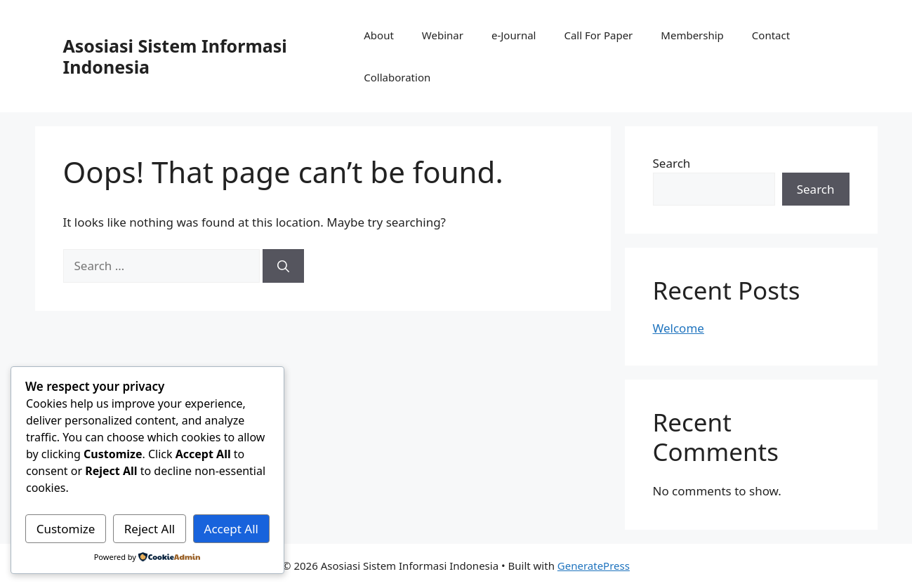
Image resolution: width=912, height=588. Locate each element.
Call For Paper (598, 35)
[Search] (283, 266)
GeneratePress (594, 566)
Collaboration (397, 77)
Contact (771, 35)
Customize (66, 529)
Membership (692, 35)
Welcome (679, 328)
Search (672, 163)
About (379, 35)
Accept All (231, 529)
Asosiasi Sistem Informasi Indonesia (175, 56)
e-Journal (514, 35)
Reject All (150, 529)
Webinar (443, 35)
